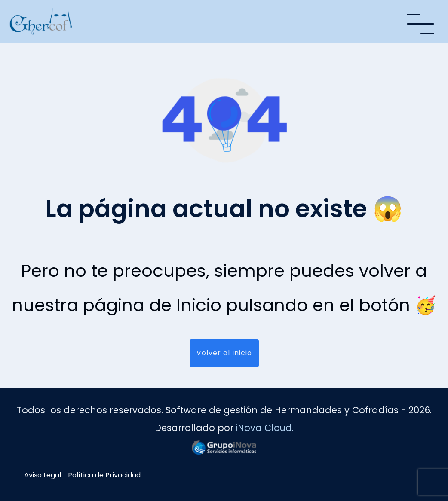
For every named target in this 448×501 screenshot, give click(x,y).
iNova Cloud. (265, 428)
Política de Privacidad (104, 475)
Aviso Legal (43, 475)
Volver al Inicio (224, 353)
